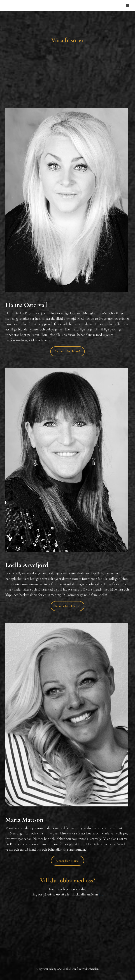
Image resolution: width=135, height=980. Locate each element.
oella (67, 606)
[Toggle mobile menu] (128, 5)
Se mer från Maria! (67, 861)
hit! (101, 894)
